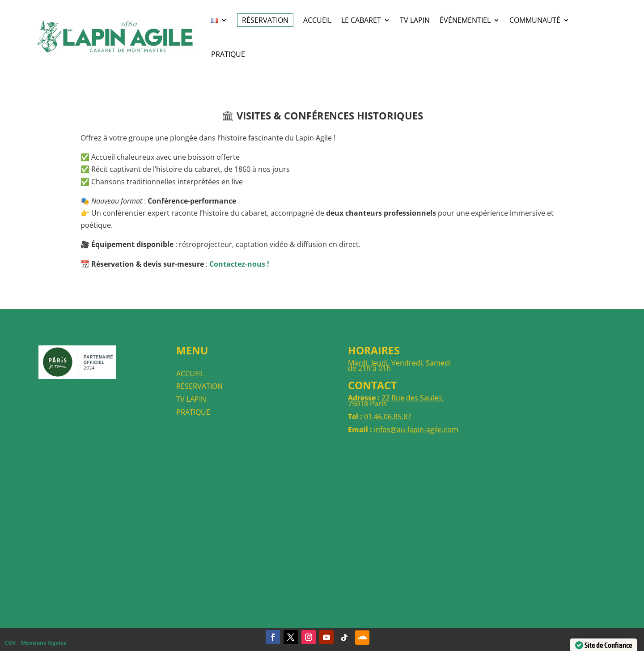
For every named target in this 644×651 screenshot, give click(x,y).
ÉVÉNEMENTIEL (465, 20)
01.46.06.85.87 (388, 417)
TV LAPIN (191, 399)
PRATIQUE (193, 412)
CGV (10, 643)
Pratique (228, 54)
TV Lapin (415, 20)
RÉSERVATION (265, 20)
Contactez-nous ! (239, 264)
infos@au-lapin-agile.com (416, 430)
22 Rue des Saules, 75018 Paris (396, 401)
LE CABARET (361, 20)
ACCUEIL (317, 20)
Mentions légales (44, 643)
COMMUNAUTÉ (535, 20)
